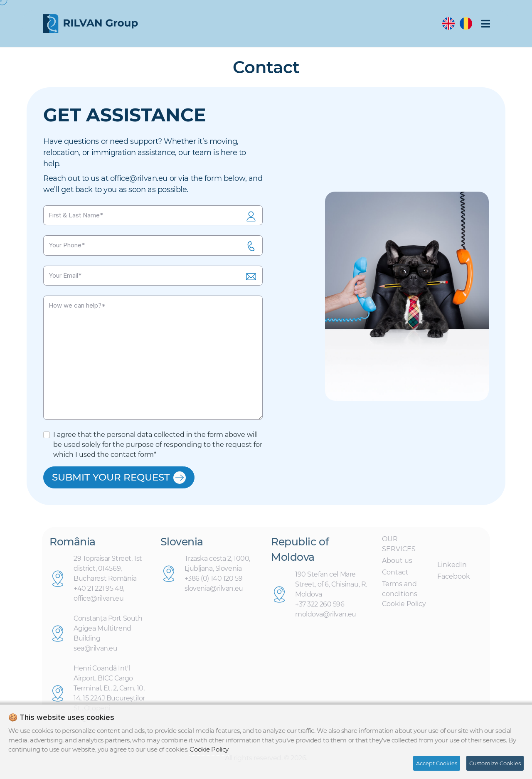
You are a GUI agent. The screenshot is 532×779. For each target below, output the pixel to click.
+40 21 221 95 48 (98, 591)
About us (397, 563)
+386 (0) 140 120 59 (214, 581)
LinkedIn (452, 567)
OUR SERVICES (399, 546)
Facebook (454, 579)
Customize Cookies (495, 763)
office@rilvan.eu (139, 178)
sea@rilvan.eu (95, 651)
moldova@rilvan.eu (326, 617)
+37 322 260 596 (320, 607)
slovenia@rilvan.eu (214, 591)
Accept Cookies (437, 763)
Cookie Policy (404, 606)
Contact (395, 575)
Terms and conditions (400, 591)
